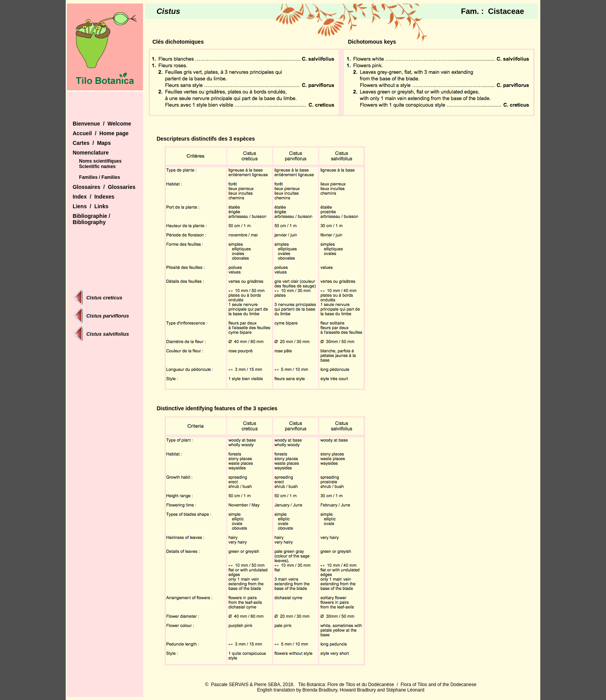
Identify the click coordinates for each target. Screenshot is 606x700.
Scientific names (98, 167)
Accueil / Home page (101, 133)
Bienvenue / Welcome (102, 124)
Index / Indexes (94, 197)
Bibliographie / (91, 216)
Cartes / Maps (92, 143)
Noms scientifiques (100, 161)
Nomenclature (91, 153)
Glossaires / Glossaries (104, 187)
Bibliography (89, 222)
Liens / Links (91, 206)
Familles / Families (100, 177)
